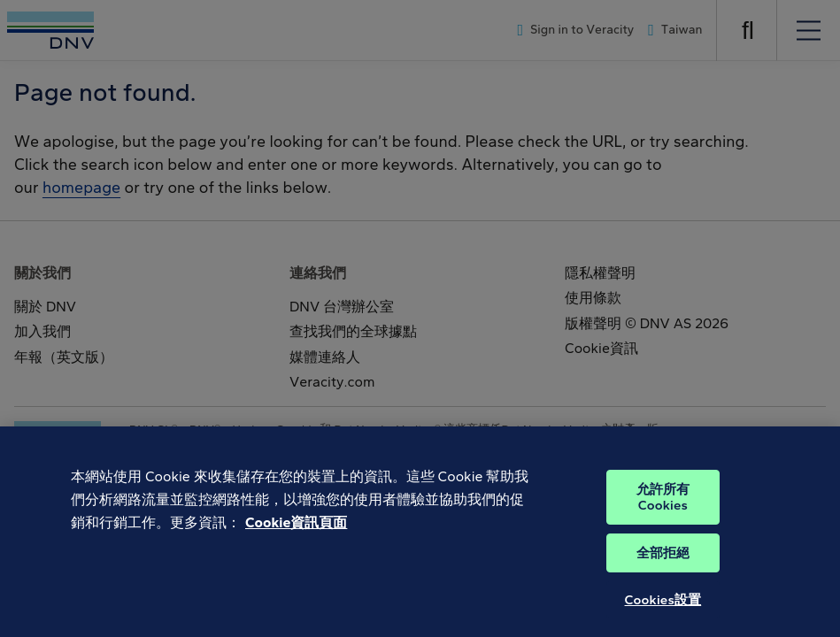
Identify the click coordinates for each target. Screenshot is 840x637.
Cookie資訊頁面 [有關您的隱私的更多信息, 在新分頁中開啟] (296, 534)
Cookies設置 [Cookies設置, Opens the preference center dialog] (663, 612)
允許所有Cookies (663, 510)
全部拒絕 (663, 565)
